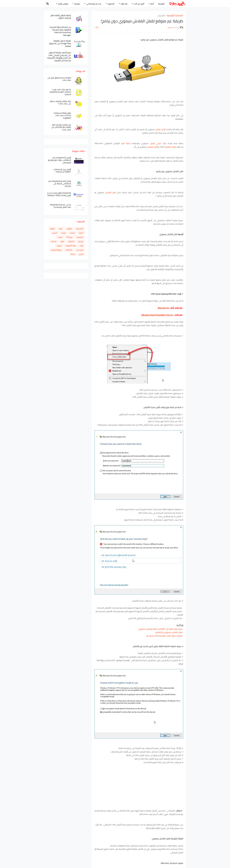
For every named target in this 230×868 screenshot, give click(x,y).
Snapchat (69, 250)
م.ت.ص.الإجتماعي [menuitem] (94, 4)
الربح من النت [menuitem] (139, 4)
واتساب (72, 233)
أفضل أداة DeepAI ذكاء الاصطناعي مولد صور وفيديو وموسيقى (59, 160)
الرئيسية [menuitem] (161, 4)
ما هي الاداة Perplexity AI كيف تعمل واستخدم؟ (60, 206)
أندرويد (81, 233)
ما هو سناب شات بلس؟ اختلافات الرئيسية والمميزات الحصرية (60, 92)
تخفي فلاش (155, 143)
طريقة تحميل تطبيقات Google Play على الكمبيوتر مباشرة (60, 43)
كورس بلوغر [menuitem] (63, 4)
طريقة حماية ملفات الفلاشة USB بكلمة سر (164, 636)
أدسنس (55, 233)
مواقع (53, 229)
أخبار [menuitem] (152, 4)
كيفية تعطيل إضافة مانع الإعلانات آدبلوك (61, 17)
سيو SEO (69, 237)
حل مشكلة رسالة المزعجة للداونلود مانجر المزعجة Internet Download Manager (60, 31)
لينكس (81, 254)
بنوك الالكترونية (71, 246)
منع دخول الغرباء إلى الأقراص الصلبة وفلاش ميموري (160, 629)
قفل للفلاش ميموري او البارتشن (169, 632)
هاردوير (161, 15)
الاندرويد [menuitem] (111, 4)
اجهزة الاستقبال (56, 250)
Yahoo (73, 254)
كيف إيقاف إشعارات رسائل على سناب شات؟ (60, 102)
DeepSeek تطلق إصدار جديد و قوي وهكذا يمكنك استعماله (59, 194)
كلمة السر (126, 143)
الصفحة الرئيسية (175, 15)
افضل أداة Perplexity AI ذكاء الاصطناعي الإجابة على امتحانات (60, 184)
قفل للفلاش (152, 147)
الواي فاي (80, 250)
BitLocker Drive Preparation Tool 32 (157, 315)
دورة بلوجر (80, 237)
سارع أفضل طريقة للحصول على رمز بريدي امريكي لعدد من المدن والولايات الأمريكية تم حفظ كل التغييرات (59, 57)
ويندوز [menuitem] (77, 4)
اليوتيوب (69, 229)
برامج (61, 229)
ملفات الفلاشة (170, 147)
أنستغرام (71, 241)
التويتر (62, 241)
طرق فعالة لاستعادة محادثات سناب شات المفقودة (62, 115)
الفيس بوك (80, 229)
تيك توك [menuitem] (124, 4)
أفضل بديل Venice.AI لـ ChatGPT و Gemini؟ (62, 171)
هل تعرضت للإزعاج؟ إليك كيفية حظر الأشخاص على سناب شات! (61, 127)
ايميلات (60, 237)
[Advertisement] (139, 782)
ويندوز (63, 233)
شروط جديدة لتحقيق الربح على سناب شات (59, 79)
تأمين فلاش (160, 129)
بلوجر (82, 246)
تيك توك (54, 241)
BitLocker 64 (163, 308)
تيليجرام (59, 246)
